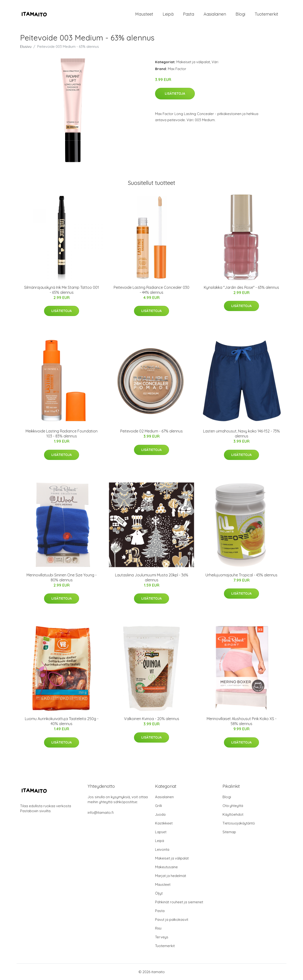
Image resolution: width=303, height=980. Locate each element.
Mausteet (144, 14)
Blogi (240, 14)
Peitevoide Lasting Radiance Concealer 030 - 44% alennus (151, 290)
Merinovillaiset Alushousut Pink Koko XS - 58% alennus (242, 721)
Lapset (161, 832)
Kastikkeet (164, 823)
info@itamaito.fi (101, 813)
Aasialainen (215, 14)
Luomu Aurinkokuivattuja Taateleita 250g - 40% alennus (62, 721)
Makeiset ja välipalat (193, 62)
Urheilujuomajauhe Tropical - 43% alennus (241, 575)
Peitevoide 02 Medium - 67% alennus (151, 431)
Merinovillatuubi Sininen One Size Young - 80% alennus (62, 577)
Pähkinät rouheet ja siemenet (179, 902)
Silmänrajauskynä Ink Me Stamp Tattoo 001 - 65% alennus (62, 290)
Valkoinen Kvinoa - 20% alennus (152, 719)
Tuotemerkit (266, 14)
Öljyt (159, 893)
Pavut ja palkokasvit (172, 920)
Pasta (189, 14)
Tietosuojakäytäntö (239, 823)
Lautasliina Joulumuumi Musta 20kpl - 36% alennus (152, 577)
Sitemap (229, 832)
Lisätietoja (175, 94)
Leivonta (162, 849)
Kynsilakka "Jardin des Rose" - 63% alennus (241, 287)
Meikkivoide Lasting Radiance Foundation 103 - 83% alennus (62, 434)
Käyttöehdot (233, 814)
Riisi (158, 928)
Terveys (162, 937)
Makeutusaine (166, 867)
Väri (215, 62)
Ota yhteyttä (233, 806)
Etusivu (26, 47)
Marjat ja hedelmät (171, 876)
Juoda (160, 814)
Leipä (168, 14)
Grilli (158, 806)
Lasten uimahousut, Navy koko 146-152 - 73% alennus (241, 434)
